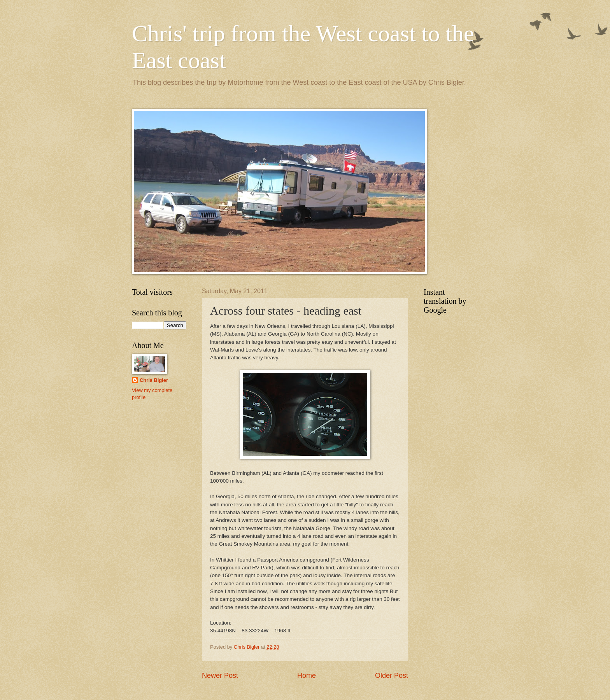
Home (307, 675)
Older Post (392, 675)
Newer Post (220, 675)
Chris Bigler (154, 380)
